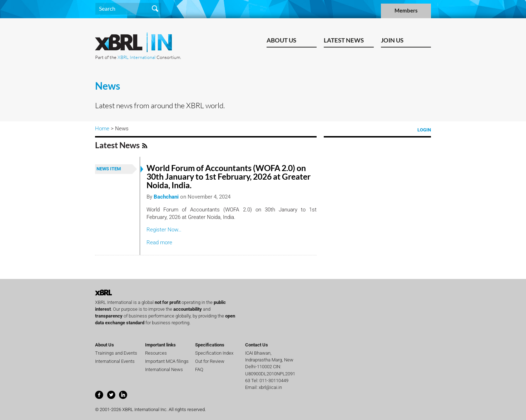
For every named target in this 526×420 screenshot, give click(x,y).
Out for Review (210, 361)
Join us (392, 40)
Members (406, 11)
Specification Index (214, 353)
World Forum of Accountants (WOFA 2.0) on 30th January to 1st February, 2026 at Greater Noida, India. (229, 177)
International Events (115, 361)
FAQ (199, 369)
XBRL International (137, 57)
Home (102, 129)
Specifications (210, 345)
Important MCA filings (167, 361)
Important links (160, 345)
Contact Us (257, 345)
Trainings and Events (116, 353)
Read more (159, 242)
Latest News (344, 40)
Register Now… (164, 230)
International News (164, 369)
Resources (156, 353)
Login (424, 130)
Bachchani (166, 197)
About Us (281, 40)
